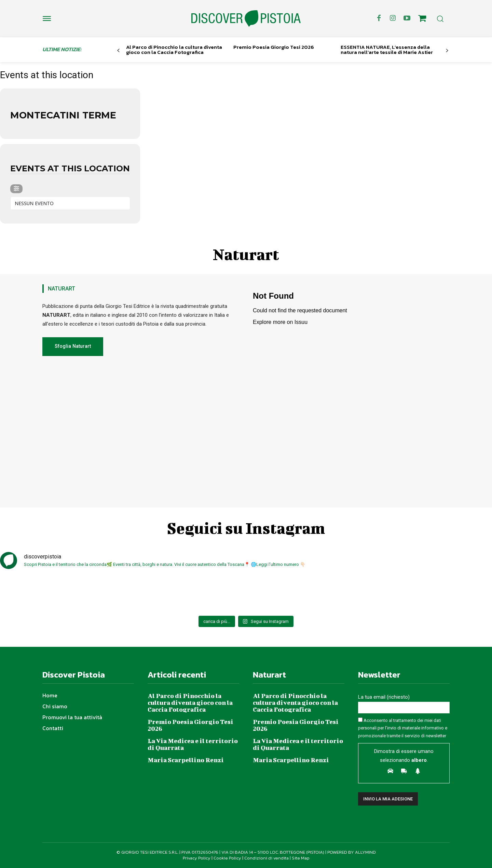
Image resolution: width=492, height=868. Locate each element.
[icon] (422, 19)
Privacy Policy (197, 858)
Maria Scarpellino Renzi (186, 760)
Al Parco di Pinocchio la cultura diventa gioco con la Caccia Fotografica (174, 49)
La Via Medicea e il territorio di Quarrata (193, 744)
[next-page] (447, 51)
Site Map (301, 858)
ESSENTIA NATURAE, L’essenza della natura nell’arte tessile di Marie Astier (387, 49)
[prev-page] (118, 51)
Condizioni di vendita (266, 858)
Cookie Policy (227, 858)
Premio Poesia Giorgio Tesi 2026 (274, 47)
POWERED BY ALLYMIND (352, 852)
